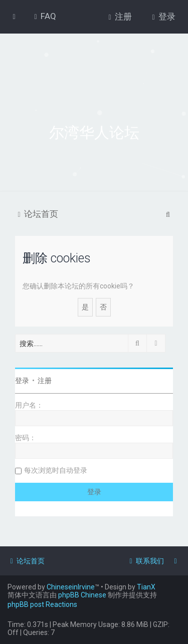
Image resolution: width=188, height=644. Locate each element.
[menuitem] (44, 16)
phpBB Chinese (82, 595)
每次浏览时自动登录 (56, 470)
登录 (22, 381)
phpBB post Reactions (42, 604)
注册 (45, 381)
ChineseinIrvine (71, 587)
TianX (146, 587)
